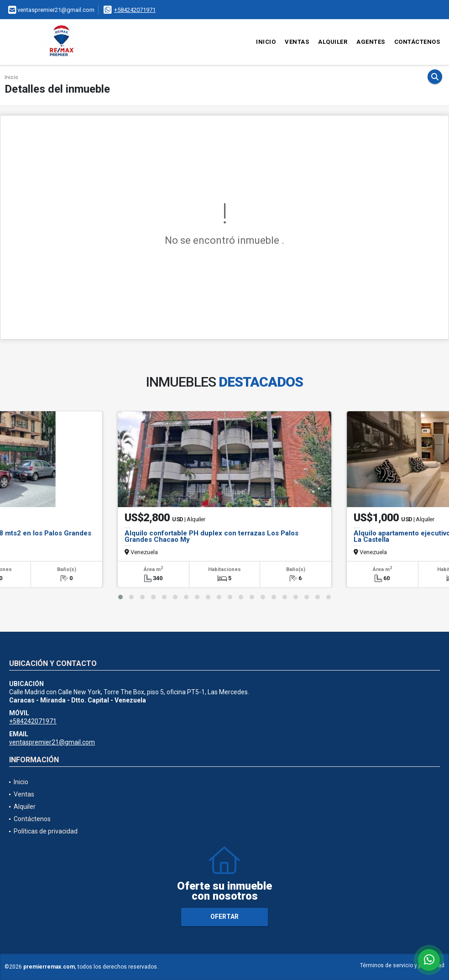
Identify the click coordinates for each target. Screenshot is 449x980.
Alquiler (333, 42)
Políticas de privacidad (46, 831)
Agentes (371, 42)
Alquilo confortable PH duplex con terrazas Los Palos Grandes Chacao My (211, 536)
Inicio (266, 42)
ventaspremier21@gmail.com (52, 742)
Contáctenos (417, 42)
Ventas (297, 42)
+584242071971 (135, 10)
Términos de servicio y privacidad (402, 965)
